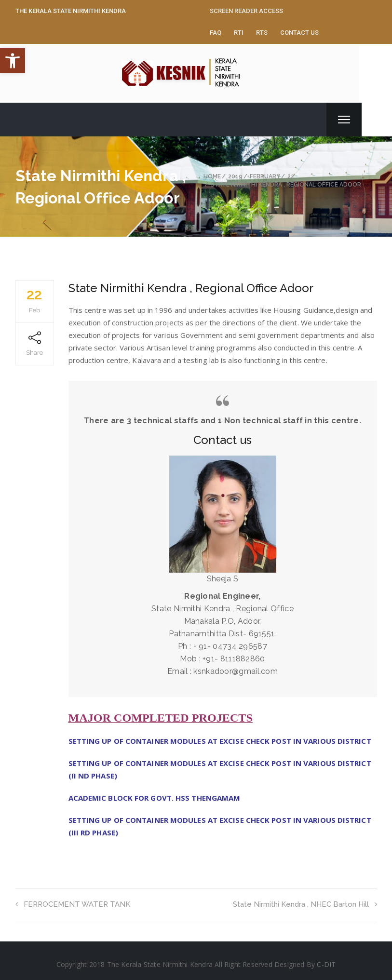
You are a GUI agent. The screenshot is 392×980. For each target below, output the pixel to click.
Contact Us (299, 33)
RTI (239, 33)
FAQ (216, 33)
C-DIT (326, 964)
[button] (13, 61)
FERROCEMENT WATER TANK (73, 904)
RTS (262, 33)
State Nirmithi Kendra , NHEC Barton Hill (305, 904)
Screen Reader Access (246, 11)
